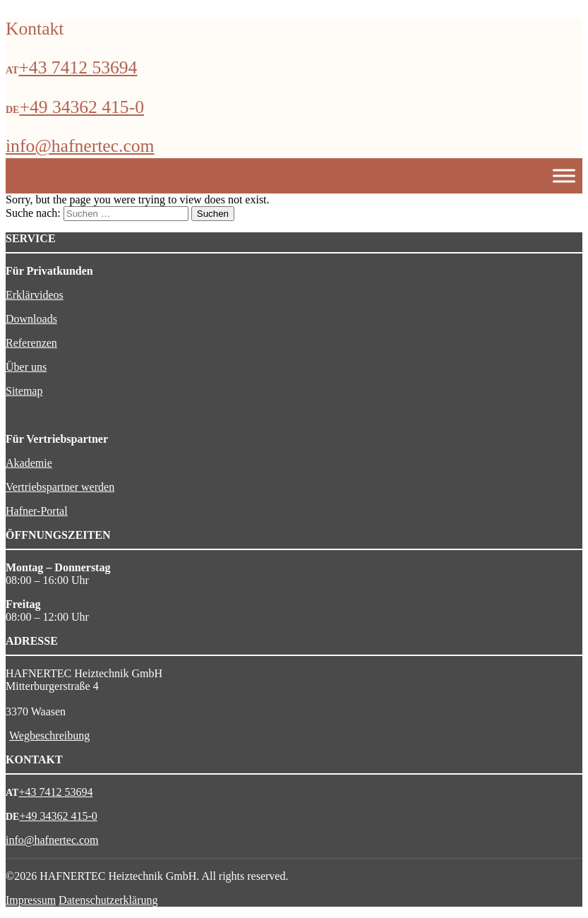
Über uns (26, 367)
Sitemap (24, 391)
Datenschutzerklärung (108, 900)
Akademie (29, 463)
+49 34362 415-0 (82, 107)
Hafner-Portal (37, 511)
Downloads (31, 319)
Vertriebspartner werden (60, 487)
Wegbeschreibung (49, 735)
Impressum (31, 900)
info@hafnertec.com (80, 146)
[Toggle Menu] (564, 176)
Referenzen (31, 343)
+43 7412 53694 (78, 67)
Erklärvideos (35, 295)
